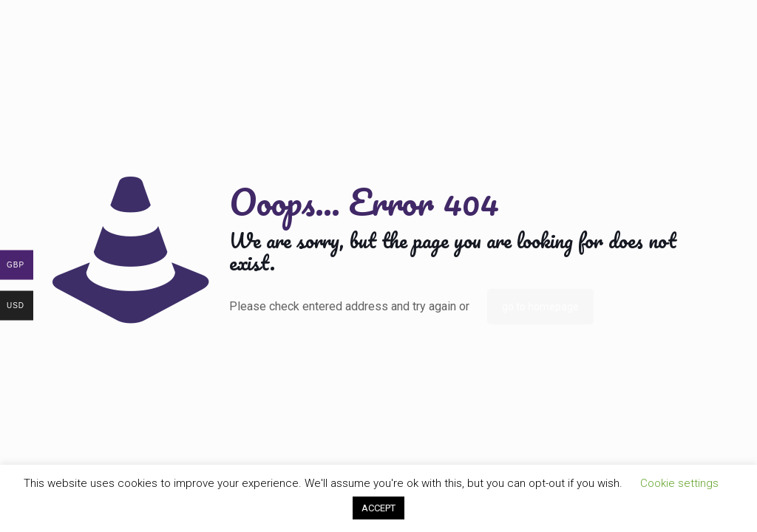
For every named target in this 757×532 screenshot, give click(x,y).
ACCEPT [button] (378, 508)
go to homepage (540, 307)
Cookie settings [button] (679, 483)
